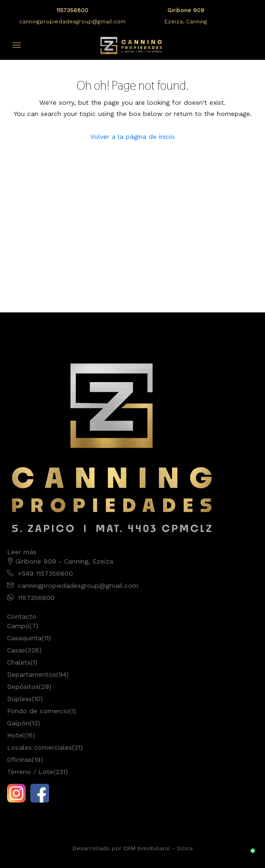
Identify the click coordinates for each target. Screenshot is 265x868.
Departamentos (32, 674)
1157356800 (72, 10)
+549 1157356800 (45, 573)
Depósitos (23, 687)
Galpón (18, 723)
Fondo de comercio (38, 711)
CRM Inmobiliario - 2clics (158, 848)
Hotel (16, 735)
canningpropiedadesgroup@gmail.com (72, 22)
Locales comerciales (39, 747)
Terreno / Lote (30, 772)
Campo (18, 626)
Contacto (22, 616)
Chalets (19, 662)
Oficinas (19, 759)
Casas (16, 650)
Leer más (22, 552)
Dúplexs (19, 699)
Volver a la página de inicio (132, 137)
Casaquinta (24, 638)
